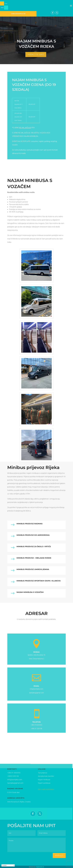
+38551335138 (12, 776)
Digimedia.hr (40, 867)
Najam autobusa (39, 783)
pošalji (59, 855)
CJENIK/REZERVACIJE (18, 14)
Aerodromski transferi (41, 777)
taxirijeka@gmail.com (14, 783)
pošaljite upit (36, 54)
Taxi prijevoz (38, 774)
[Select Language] (8, 865)
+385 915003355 (36, 725)
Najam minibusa (39, 780)
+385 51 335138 (36, 729)
